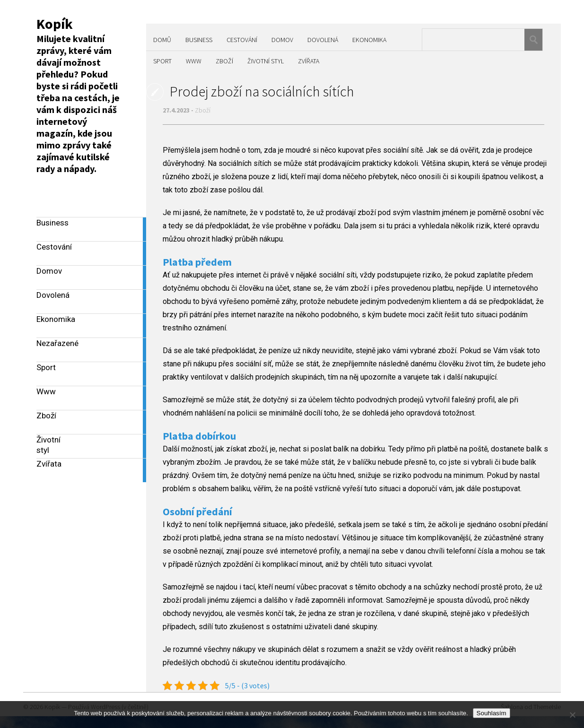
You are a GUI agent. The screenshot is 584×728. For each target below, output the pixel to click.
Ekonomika (369, 40)
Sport (162, 61)
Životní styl (266, 61)
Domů (162, 40)
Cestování (242, 40)
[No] (572, 715)
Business (199, 40)
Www (194, 61)
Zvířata (309, 61)
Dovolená (323, 40)
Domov (282, 40)
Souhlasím (492, 713)
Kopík (55, 24)
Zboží (224, 61)
